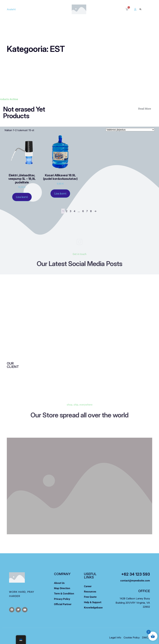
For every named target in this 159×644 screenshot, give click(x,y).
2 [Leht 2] (67, 211)
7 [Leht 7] (87, 211)
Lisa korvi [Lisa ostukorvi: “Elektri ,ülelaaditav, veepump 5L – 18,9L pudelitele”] (22, 197)
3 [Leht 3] (70, 211)
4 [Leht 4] (75, 211)
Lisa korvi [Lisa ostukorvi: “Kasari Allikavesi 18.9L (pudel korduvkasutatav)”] (60, 193)
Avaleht (11, 9)
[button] (140, 9)
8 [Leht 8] (91, 211)
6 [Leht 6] (83, 211)
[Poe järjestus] (130, 130)
